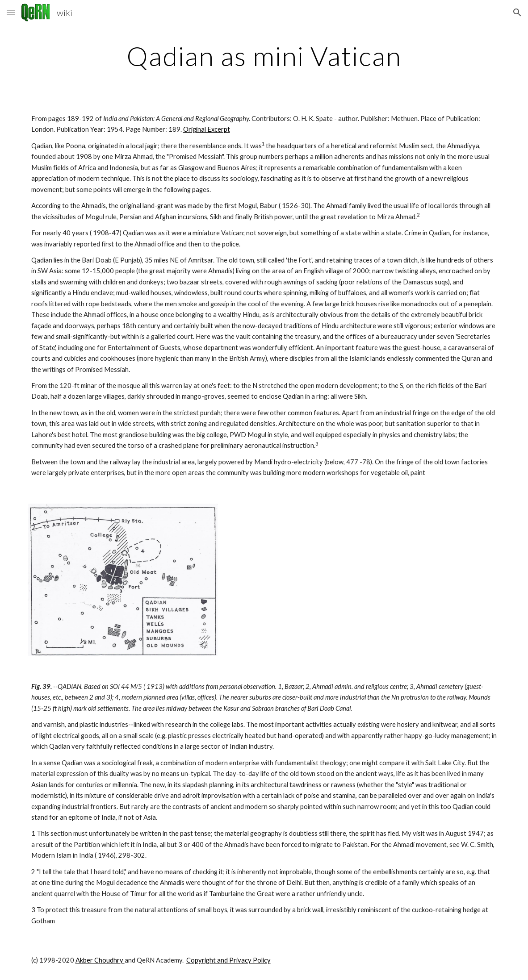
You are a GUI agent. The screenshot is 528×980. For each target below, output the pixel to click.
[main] (264, 56)
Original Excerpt (207, 129)
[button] (11, 12)
